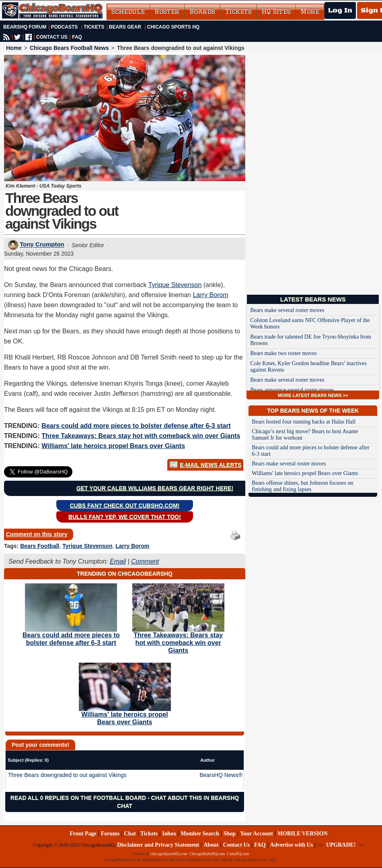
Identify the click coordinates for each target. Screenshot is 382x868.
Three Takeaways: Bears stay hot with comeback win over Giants (141, 436)
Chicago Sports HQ (174, 27)
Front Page (83, 834)
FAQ (77, 37)
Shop (230, 834)
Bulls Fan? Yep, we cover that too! (125, 517)
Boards (202, 11)
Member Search (200, 834)
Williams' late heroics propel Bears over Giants (113, 446)
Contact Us (237, 845)
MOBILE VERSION (303, 834)
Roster (167, 11)
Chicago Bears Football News (69, 48)
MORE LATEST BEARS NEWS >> (313, 395)
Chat (130, 834)
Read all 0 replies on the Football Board (78, 798)
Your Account (257, 834)
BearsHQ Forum (25, 27)
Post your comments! (40, 745)
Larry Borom (211, 295)
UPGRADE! (341, 845)
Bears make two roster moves (283, 353)
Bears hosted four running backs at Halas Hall (304, 422)
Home (14, 48)
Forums (110, 834)
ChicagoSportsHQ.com (169, 854)
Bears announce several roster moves (292, 390)
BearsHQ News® (221, 775)
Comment (145, 561)
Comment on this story (37, 534)
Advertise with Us (292, 845)
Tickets (238, 11)
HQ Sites (276, 11)
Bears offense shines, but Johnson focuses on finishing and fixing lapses (302, 486)
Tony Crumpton (42, 245)
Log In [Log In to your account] (340, 10)
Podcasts (65, 27)
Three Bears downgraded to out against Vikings (67, 775)
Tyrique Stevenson (175, 285)
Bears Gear (125, 27)
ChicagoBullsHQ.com (207, 854)
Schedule (128, 11)
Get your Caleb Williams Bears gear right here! (155, 488)
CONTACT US (52, 37)
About (211, 845)
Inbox (169, 834)
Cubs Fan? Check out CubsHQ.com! (125, 506)
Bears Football (40, 546)
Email (118, 561)
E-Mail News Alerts (211, 465)
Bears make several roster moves (287, 310)
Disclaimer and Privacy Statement (158, 845)
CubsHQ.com (238, 854)
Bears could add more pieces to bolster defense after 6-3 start (136, 426)
